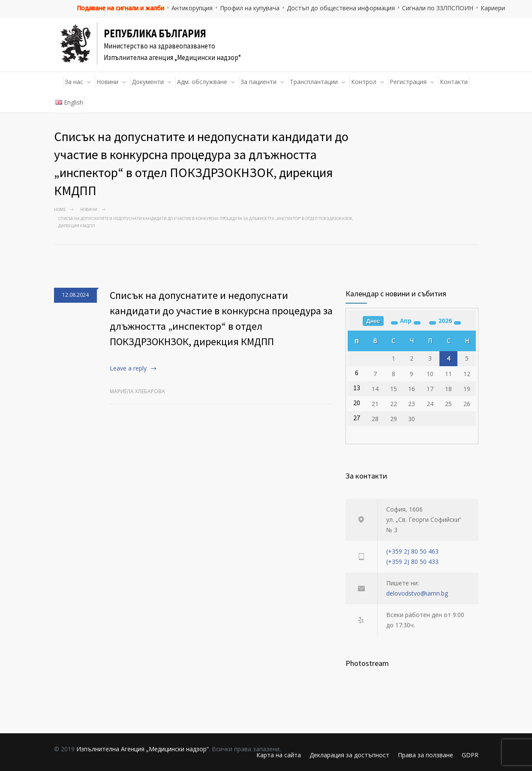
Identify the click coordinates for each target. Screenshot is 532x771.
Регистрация (408, 82)
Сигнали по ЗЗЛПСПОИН (438, 8)
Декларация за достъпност (349, 755)
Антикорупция (192, 8)
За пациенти (258, 82)
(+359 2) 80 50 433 (412, 562)
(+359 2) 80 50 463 (412, 551)
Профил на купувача (250, 8)
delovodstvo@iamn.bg (417, 593)
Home (60, 209)
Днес (373, 321)
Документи (148, 82)
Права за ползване (425, 755)
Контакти (454, 82)
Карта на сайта (279, 755)
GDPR (470, 755)
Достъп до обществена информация (341, 8)
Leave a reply (128, 368)
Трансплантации (314, 82)
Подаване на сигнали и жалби (120, 8)
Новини (107, 82)
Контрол (364, 82)
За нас (74, 82)
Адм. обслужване (202, 82)
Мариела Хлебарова (137, 391)
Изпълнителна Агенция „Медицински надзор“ (143, 749)
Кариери (493, 8)
